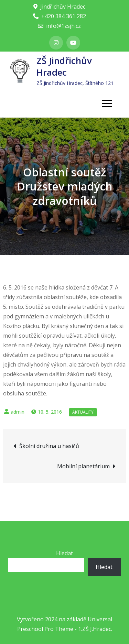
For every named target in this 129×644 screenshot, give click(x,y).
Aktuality (83, 412)
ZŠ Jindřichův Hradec (64, 66)
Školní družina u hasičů (49, 446)
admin (18, 412)
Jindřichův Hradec (59, 7)
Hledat (64, 553)
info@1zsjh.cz (59, 26)
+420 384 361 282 (60, 16)
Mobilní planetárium (83, 466)
